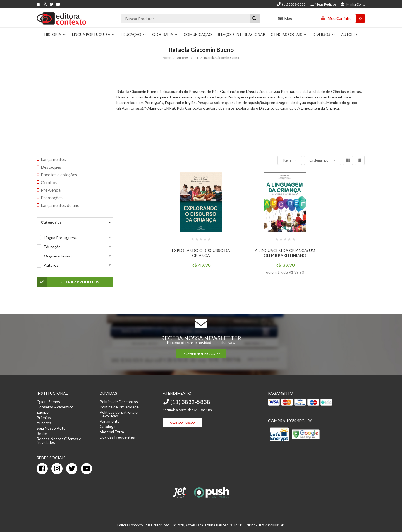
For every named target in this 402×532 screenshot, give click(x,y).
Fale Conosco (182, 423)
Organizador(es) (58, 256)
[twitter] (72, 469)
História (55, 35)
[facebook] (42, 469)
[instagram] (57, 469)
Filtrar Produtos (68, 282)
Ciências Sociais (289, 35)
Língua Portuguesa (94, 35)
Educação (133, 35)
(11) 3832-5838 (291, 4)
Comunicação (198, 35)
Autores (349, 35)
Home (167, 58)
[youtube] (87, 469)
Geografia (165, 35)
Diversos (324, 35)
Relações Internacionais (241, 35)
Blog (285, 18)
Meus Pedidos (323, 4)
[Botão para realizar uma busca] (255, 19)
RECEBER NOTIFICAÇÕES (201, 354)
